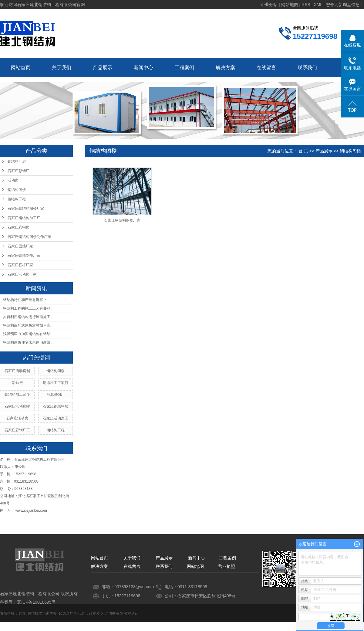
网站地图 (290, 5)
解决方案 (225, 68)
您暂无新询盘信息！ (345, 5)
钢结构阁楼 (17, 190)
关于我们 (62, 68)
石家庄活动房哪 (17, 406)
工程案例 (184, 68)
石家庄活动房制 (17, 371)
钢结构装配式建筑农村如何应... (28, 325)
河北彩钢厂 (56, 395)
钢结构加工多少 (17, 395)
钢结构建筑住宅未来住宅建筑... (28, 342)
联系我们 (307, 68)
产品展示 (103, 68)
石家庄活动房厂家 (22, 274)
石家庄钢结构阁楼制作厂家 (29, 237)
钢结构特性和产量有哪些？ (25, 300)
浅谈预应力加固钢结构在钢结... (28, 334)
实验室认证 (129, 613)
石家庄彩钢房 (19, 227)
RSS (306, 5)
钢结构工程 (17, 199)
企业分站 (269, 5)
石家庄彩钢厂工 (17, 430)
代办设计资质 (89, 613)
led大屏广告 (67, 613)
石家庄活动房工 (56, 418)
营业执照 (227, 566)
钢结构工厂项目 (56, 383)
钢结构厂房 (17, 161)
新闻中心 (143, 68)
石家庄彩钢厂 (19, 171)
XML (318, 5)
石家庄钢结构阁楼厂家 (26, 209)
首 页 (303, 151)
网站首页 (21, 68)
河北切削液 (110, 613)
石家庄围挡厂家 (20, 246)
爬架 (23, 613)
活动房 (13, 180)
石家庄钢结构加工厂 (24, 218)
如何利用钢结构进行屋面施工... (28, 317)
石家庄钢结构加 (56, 406)
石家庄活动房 (17, 418)
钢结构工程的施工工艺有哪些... (28, 308)
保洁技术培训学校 (42, 613)
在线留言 (266, 68)
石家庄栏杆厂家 (20, 265)
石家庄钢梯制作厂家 (24, 256)
